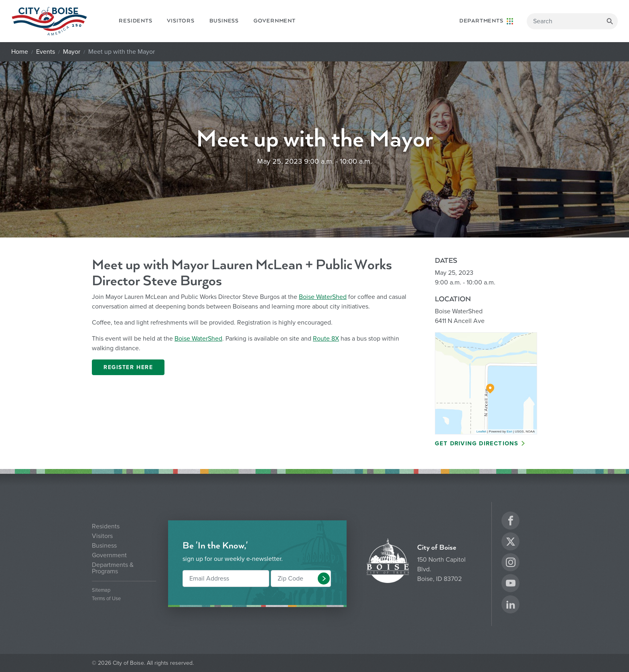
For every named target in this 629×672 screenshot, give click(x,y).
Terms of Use (106, 599)
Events (46, 52)
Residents (135, 21)
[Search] (572, 21)
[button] (324, 579)
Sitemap (101, 590)
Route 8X (326, 339)
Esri (509, 431)
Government (275, 21)
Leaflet (481, 431)
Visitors (181, 21)
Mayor (72, 52)
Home (20, 52)
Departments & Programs (113, 568)
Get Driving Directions (477, 444)
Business (224, 21)
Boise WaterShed (323, 297)
